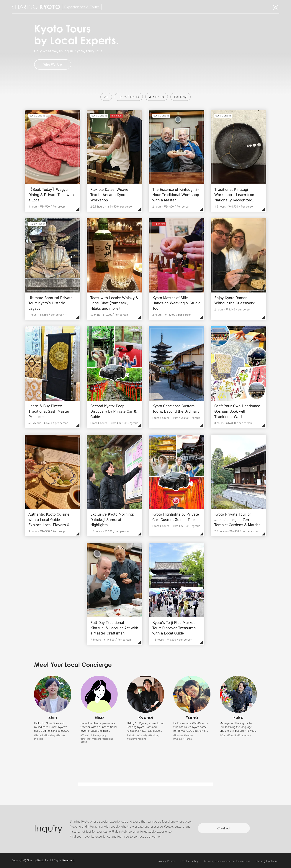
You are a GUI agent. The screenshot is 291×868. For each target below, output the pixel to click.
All (106, 97)
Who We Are (215, 7)
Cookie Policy (189, 861)
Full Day (180, 97)
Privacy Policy (166, 861)
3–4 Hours (157, 97)
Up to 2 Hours (129, 97)
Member (239, 7)
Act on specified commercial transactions (227, 861)
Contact (259, 7)
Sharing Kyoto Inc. (268, 861)
